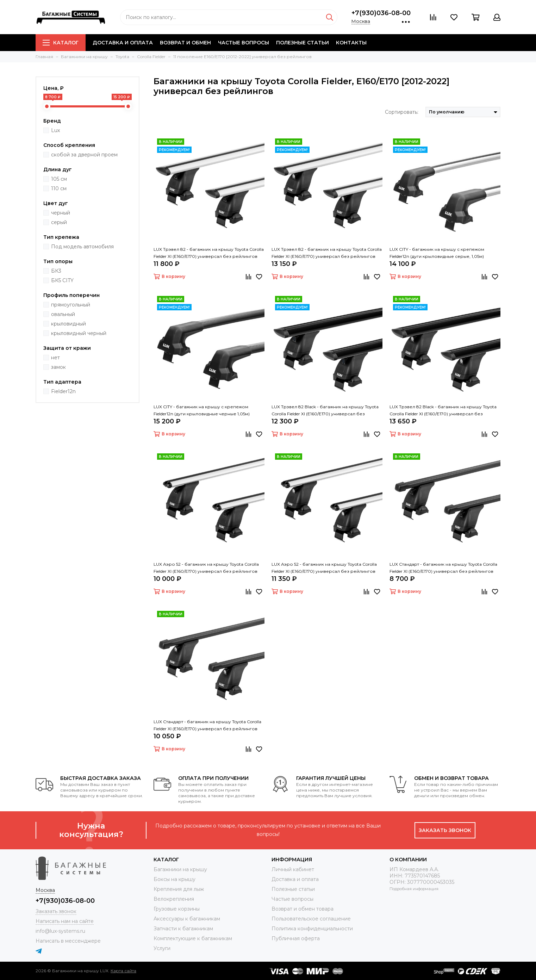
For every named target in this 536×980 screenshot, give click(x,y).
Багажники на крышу (180, 869)
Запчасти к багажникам (183, 929)
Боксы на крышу (174, 879)
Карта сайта (123, 971)
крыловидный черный (79, 333)
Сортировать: (402, 112)
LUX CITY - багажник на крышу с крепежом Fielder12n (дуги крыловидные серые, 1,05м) (437, 253)
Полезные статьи (303, 43)
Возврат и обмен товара (303, 909)
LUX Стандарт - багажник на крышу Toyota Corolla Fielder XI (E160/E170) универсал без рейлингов (443, 568)
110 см (59, 188)
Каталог (61, 43)
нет (55, 358)
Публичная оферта (296, 938)
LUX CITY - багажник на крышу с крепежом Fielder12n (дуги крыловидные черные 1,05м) (202, 410)
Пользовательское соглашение (311, 919)
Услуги (162, 948)
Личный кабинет (293, 869)
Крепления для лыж (179, 889)
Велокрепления (174, 899)
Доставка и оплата (123, 43)
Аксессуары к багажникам (187, 919)
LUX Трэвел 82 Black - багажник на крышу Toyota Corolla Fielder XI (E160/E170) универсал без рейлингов (325, 411)
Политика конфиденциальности (312, 929)
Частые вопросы (244, 43)
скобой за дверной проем (84, 155)
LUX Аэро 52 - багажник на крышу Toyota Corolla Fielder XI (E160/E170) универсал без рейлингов (206, 568)
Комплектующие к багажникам (193, 938)
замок (58, 367)
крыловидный (68, 324)
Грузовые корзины (177, 909)
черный (61, 213)
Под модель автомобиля (82, 247)
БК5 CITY (62, 280)
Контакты (351, 43)
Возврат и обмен (185, 43)
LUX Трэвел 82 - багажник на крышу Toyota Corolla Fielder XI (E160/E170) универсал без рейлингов (209, 253)
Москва (361, 21)
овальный (63, 314)
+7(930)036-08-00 (381, 13)
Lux (55, 130)
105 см (59, 179)
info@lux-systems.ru (60, 931)
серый (59, 222)
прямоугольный (71, 305)
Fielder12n (63, 391)
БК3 (56, 271)
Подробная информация (414, 889)
